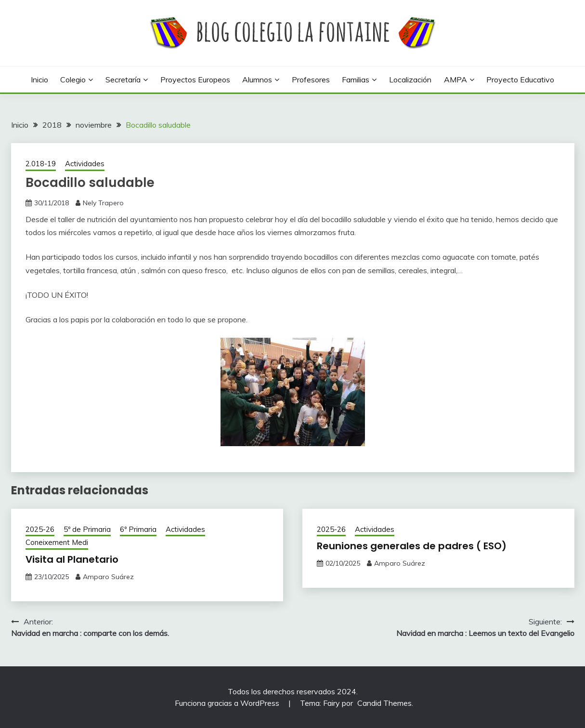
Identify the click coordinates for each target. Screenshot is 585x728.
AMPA (455, 79)
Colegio (73, 79)
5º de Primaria (87, 529)
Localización (410, 79)
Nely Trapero (103, 203)
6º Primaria (138, 529)
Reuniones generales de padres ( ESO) (412, 546)
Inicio (39, 79)
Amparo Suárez (108, 577)
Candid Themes (384, 703)
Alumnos (257, 79)
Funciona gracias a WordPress (228, 703)
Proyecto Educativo (520, 79)
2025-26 (40, 529)
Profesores (311, 79)
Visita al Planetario (72, 559)
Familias (356, 79)
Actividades (85, 164)
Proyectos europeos (195, 79)
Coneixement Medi (57, 542)
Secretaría (123, 79)
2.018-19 (41, 164)
